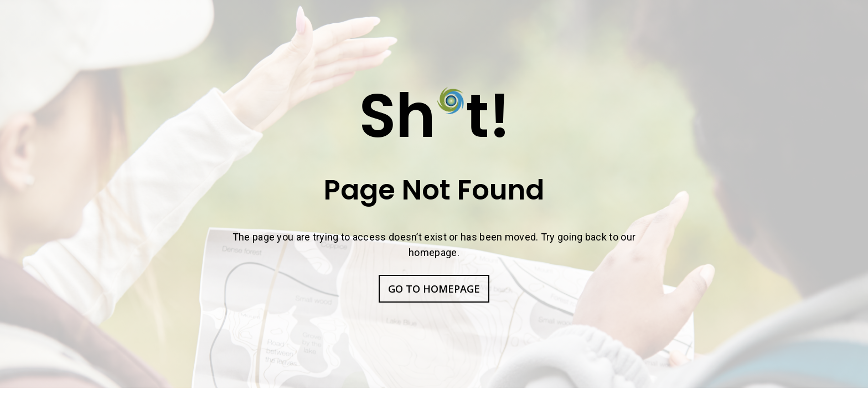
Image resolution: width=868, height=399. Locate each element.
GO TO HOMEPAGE (434, 289)
